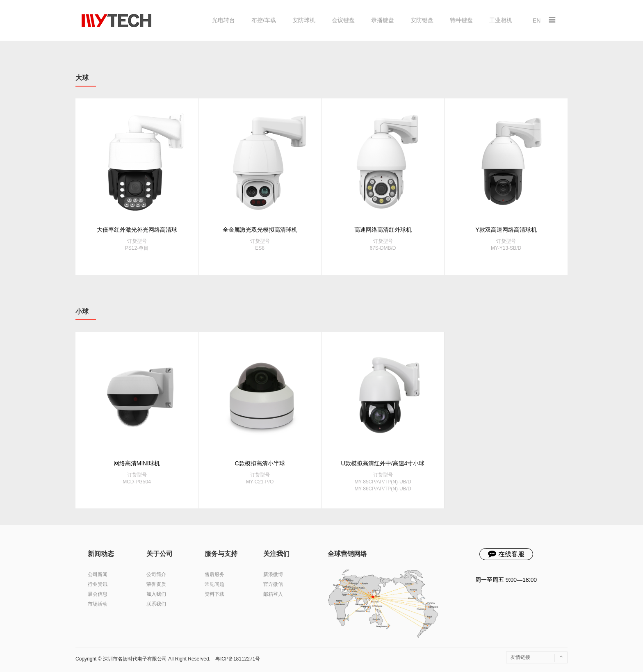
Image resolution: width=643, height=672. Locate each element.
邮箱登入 (273, 594)
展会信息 (98, 594)
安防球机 (304, 20)
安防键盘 (422, 20)
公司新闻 (98, 574)
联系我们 (156, 604)
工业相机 (501, 20)
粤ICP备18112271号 (238, 659)
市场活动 (98, 604)
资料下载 (214, 594)
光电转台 (223, 20)
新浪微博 (273, 574)
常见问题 (214, 584)
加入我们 (156, 594)
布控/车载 (264, 20)
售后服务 (214, 574)
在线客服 (506, 554)
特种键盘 (461, 20)
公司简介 (156, 574)
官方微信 (273, 584)
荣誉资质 (156, 584)
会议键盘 (343, 20)
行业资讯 (98, 584)
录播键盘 (383, 20)
